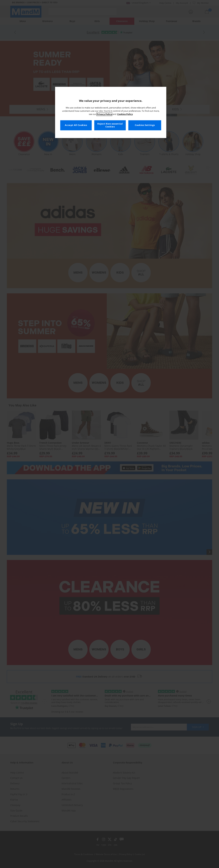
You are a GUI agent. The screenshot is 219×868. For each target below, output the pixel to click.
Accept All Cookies (76, 125)
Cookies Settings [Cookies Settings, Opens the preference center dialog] (145, 125)
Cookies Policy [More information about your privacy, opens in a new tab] (125, 114)
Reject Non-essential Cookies (110, 125)
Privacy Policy (104, 114)
